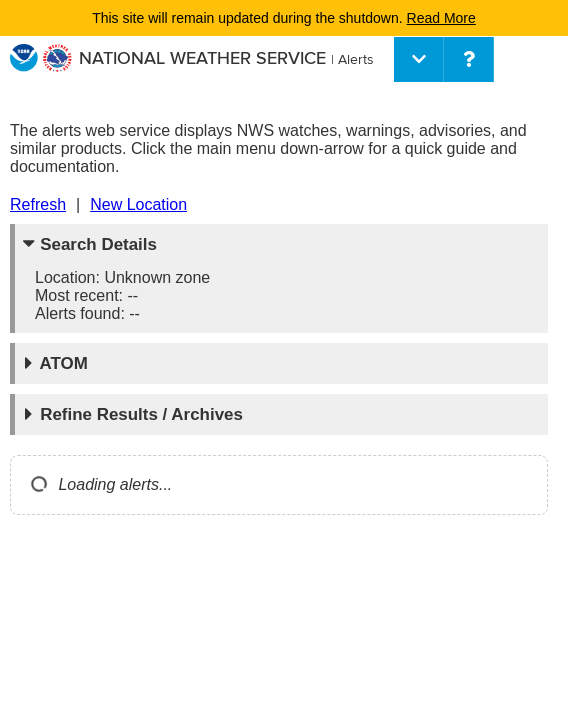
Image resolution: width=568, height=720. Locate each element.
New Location (138, 204)
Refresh (38, 204)
